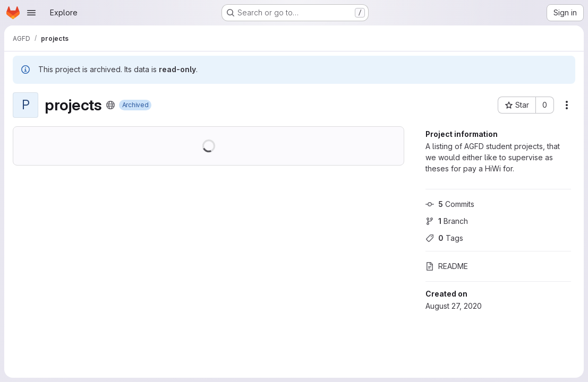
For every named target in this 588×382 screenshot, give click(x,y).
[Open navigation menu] (31, 13)
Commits (450, 204)
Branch (447, 221)
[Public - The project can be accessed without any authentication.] (110, 105)
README (447, 266)
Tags (444, 238)
